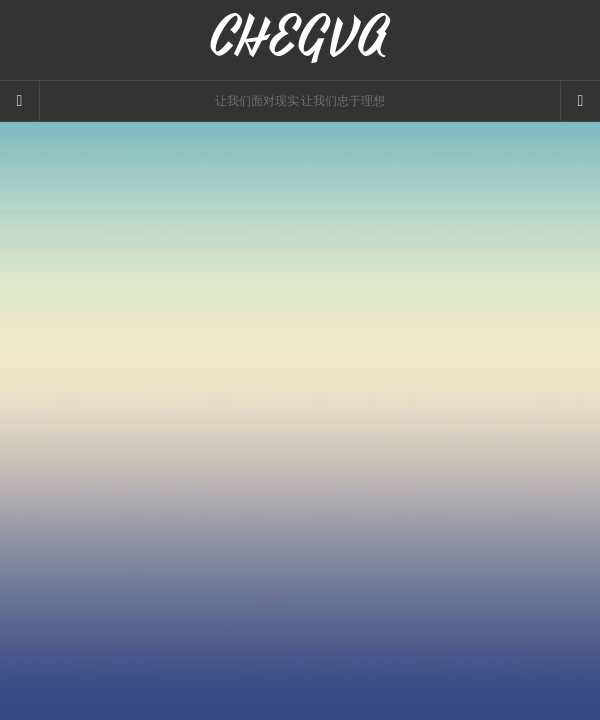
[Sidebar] (20, 101)
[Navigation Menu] (580, 101)
